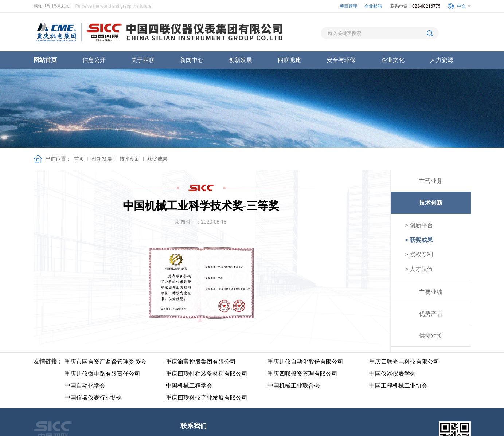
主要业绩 (431, 292)
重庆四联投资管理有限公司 (302, 374)
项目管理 (348, 6)
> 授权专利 (419, 254)
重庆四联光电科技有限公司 (404, 362)
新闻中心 (192, 60)
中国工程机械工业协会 (398, 386)
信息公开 (94, 60)
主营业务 (431, 181)
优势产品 (431, 314)
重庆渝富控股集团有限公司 (201, 362)
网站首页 (45, 60)
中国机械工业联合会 (294, 386)
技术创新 (130, 159)
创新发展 (241, 60)
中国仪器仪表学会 (392, 374)
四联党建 (289, 60)
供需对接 (431, 336)
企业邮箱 (374, 6)
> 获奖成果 (419, 240)
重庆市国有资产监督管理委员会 (105, 362)
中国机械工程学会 (189, 386)
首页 (79, 159)
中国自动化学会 (85, 386)
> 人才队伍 (419, 269)
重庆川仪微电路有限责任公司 (102, 374)
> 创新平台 (419, 225)
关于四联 (143, 60)
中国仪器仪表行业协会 (94, 398)
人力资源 (442, 60)
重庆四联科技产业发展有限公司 (207, 398)
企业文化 (393, 60)
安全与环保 (341, 60)
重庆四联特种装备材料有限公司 (207, 374)
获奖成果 (157, 159)
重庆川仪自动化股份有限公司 (305, 362)
